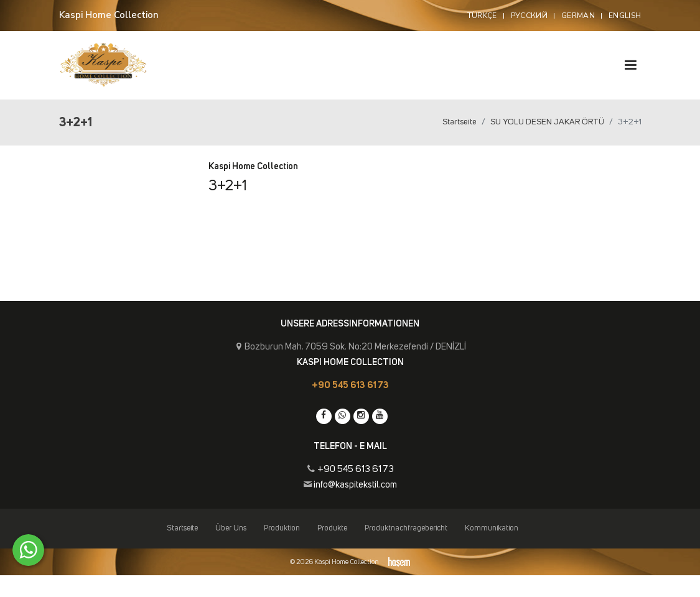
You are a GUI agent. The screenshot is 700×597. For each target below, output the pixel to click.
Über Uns (231, 528)
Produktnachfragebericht (406, 528)
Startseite (460, 122)
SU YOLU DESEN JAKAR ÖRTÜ (547, 122)
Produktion (282, 528)
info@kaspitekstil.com (355, 485)
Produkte (332, 528)
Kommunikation (492, 528)
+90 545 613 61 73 (350, 385)
